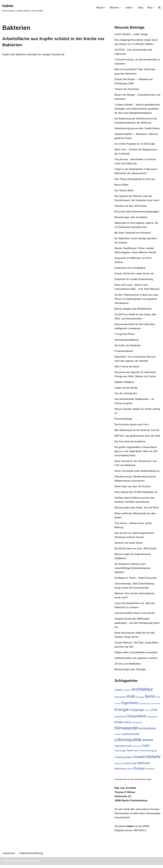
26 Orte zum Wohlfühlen (128, 666)
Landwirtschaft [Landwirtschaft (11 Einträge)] (130, 737)
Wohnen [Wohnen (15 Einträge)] (144, 766)
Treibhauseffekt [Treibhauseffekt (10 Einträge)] (123, 760)
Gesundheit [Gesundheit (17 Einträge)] (136, 719)
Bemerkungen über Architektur (131, 218)
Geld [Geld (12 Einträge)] (154, 713)
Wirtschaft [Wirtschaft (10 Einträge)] (131, 766)
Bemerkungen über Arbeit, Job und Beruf (137, 510)
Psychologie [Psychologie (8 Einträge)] (120, 754)
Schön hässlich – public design (131, 34)
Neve (5, 864)
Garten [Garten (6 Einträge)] (148, 713)
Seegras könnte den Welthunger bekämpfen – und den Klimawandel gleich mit (137, 625)
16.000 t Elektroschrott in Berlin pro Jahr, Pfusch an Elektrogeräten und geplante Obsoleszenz (137, 300)
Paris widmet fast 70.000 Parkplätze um (136, 494)
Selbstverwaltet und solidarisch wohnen (136, 661)
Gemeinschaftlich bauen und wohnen (135, 615)
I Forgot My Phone (125, 335)
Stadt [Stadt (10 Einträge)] (130, 753)
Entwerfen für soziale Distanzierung (134, 280)
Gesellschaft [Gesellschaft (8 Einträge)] (120, 719)
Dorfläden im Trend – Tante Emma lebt (136, 580)
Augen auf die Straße (126, 389)
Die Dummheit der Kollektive (130, 443)
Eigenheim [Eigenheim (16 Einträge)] (130, 706)
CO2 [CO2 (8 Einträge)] (158, 700)
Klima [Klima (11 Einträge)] (128, 725)
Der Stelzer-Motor (124, 191)
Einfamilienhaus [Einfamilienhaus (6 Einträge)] (145, 706)
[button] (105, 8)
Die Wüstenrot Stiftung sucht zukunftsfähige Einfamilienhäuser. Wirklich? (133, 570)
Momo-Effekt (121, 185)
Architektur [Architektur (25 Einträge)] (142, 692)
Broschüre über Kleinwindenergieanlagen (137, 212)
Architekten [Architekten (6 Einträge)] (127, 693)
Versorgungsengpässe (127, 341)
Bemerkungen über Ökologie (130, 672)
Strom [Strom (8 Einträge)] (136, 754)
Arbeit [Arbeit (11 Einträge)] (118, 692)
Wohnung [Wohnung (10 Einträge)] (120, 772)
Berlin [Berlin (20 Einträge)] (150, 699)
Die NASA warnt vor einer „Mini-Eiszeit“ (136, 551)
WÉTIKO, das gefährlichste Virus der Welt (137, 438)
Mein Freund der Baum (127, 368)
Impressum (9, 856)
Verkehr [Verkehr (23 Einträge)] (153, 759)
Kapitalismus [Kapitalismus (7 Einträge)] (152, 720)
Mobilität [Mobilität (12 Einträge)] (148, 743)
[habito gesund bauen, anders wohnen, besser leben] (23, 8)
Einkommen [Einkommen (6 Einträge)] (155, 706)
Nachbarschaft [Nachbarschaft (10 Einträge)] (123, 749)
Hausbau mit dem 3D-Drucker (131, 207)
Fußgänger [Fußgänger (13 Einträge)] (137, 713)
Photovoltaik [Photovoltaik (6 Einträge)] (136, 749)
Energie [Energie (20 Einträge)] (121, 712)
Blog (141, 8)
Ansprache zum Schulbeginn (130, 269)
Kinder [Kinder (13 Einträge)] (119, 725)
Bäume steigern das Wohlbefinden (133, 310)
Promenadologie (123, 420)
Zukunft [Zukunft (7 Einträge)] (129, 772)
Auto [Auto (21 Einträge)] (131, 699)
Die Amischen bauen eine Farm (132, 426)
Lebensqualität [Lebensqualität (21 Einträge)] (128, 743)
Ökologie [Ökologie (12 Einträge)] (139, 771)
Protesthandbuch (124, 352)
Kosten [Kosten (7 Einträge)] (117, 737)
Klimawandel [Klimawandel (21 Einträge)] (126, 731)
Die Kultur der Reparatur (128, 347)
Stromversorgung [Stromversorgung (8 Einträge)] (148, 754)
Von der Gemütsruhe (126, 395)
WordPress (33, 864)
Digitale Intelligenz (124, 384)
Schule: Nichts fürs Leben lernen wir (134, 275)
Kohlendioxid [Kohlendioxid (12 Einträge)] (147, 731)
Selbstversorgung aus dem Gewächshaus (137, 129)
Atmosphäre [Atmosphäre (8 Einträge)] (120, 700)
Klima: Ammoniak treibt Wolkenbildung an (137, 473)
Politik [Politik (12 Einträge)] (146, 749)
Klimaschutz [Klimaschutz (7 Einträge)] (137, 725)
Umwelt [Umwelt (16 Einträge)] (139, 760)
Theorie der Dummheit (127, 89)
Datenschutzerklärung (31, 856)
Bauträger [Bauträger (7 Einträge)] (140, 700)
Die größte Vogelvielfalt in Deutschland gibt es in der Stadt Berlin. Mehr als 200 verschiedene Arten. (136, 453)
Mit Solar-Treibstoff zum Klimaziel (133, 234)
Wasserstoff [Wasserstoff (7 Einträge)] (119, 767)
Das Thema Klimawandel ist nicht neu (135, 180)
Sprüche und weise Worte (129, 545)
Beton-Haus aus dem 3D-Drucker (133, 488)
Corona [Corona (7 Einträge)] (118, 706)
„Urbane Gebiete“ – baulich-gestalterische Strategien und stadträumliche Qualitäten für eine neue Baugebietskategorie (137, 109)
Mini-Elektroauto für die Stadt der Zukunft (137, 432)
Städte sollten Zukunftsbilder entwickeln (136, 655)
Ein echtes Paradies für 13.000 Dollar (135, 144)
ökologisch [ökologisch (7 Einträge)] (150, 772)
